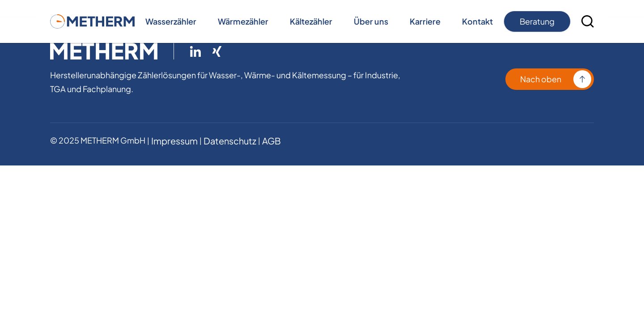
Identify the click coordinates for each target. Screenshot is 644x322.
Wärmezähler (243, 21)
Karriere (425, 21)
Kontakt (477, 21)
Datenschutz (230, 141)
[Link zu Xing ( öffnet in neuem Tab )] (217, 51)
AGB (271, 141)
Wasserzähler (171, 21)
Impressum (174, 141)
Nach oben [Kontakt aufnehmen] (541, 79)
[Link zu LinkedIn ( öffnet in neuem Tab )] (195, 51)
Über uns (371, 21)
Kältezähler (311, 21)
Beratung (537, 21)
